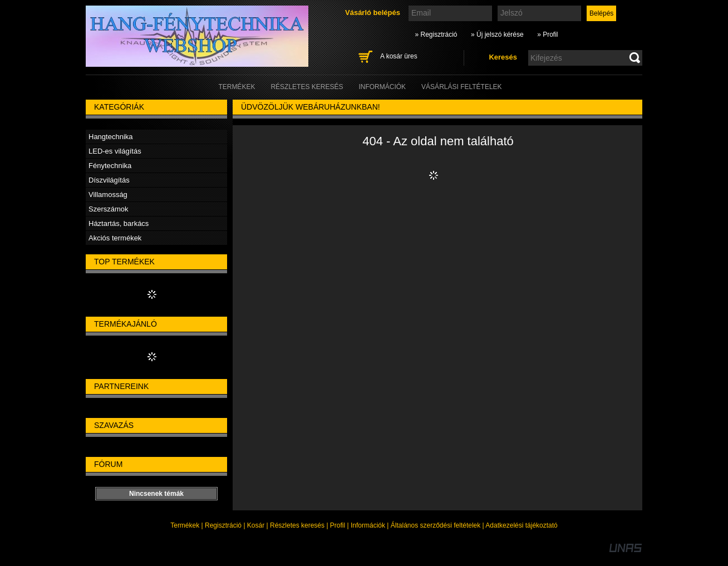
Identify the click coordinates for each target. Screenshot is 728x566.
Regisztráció (223, 525)
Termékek (185, 525)
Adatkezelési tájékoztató (521, 525)
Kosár (256, 525)
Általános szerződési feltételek (436, 525)
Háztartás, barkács (119, 223)
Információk (368, 525)
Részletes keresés (297, 525)
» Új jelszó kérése (497, 35)
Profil (338, 525)
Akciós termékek (115, 238)
